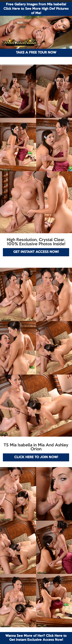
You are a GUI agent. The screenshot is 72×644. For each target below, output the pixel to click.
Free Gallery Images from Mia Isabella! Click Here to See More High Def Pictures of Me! (36, 9)
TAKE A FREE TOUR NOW (36, 53)
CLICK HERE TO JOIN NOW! (36, 457)
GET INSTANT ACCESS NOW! (36, 252)
